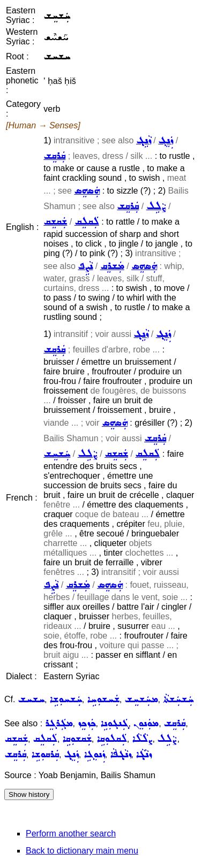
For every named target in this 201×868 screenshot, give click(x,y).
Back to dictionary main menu (82, 851)
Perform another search (71, 834)
